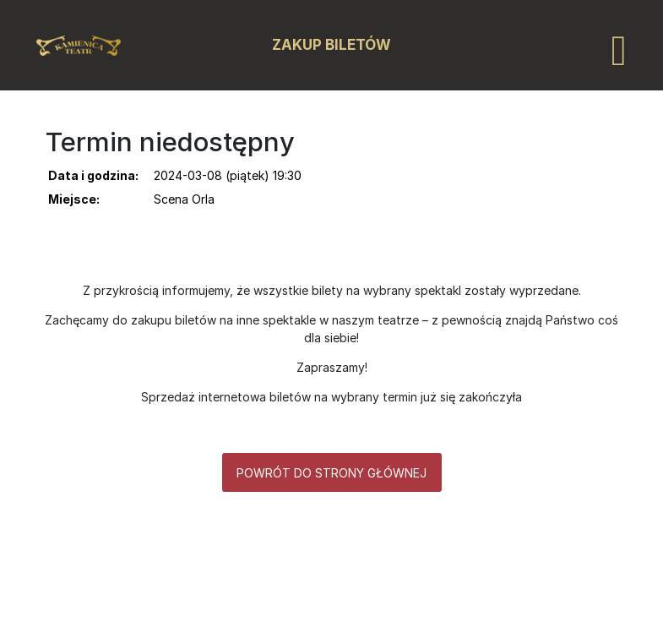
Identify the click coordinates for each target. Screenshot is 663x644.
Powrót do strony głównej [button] (331, 473)
